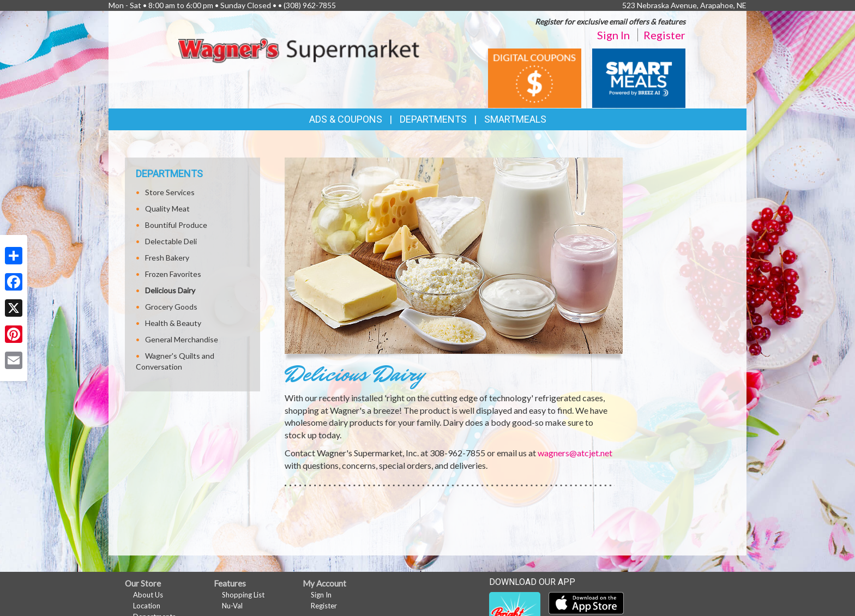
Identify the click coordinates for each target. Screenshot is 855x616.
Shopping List (243, 595)
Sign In (613, 35)
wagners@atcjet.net (575, 453)
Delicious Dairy (170, 290)
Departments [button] (433, 119)
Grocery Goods (171, 307)
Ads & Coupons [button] (346, 119)
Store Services (170, 192)
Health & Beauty (173, 323)
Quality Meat (167, 209)
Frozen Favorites (173, 274)
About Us (148, 595)
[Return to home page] (299, 49)
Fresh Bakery (167, 258)
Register (664, 35)
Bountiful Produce (176, 225)
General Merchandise (182, 339)
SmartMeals (515, 119)
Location (147, 606)
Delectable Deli (171, 241)
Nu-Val (232, 606)
